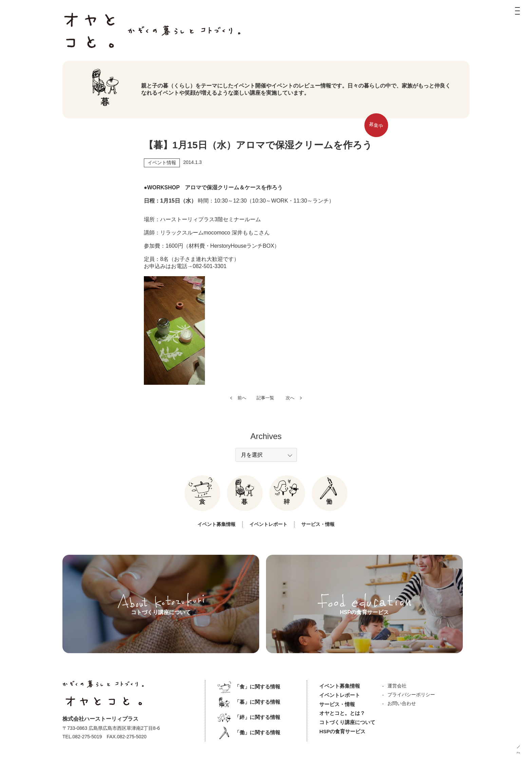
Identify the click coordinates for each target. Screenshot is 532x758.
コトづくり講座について (347, 722)
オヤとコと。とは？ (342, 713)
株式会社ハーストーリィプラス (100, 718)
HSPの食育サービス (342, 731)
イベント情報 (162, 164)
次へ (290, 416)
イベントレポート (269, 542)
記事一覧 (265, 416)
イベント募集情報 (214, 542)
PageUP (522, 753)
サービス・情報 (321, 542)
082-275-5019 (87, 736)
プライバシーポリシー (411, 694)
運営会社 (397, 685)
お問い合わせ (401, 703)
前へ (242, 416)
